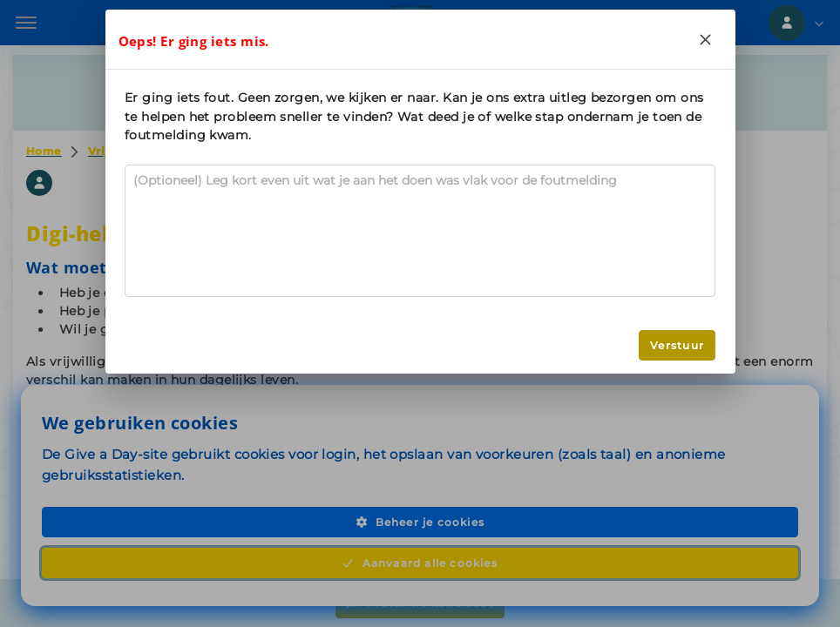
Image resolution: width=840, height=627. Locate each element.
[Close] (706, 39)
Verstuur (677, 345)
